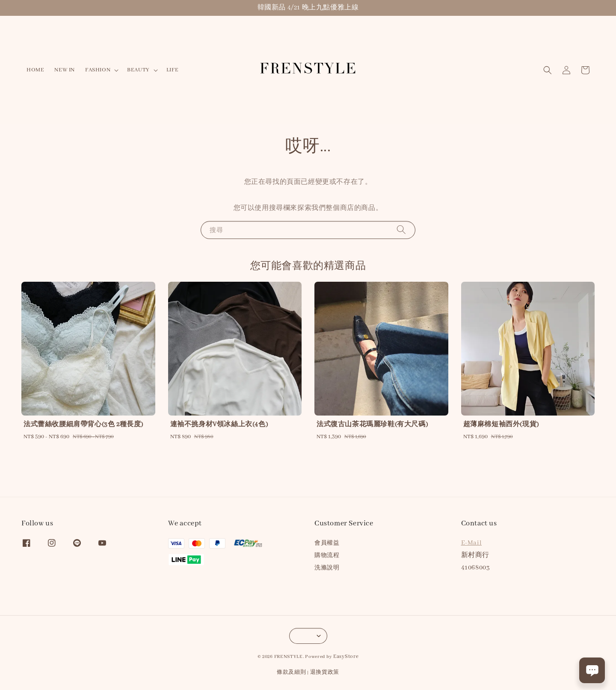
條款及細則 (292, 672)
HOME (35, 70)
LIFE (172, 70)
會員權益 (327, 543)
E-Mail (472, 543)
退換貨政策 (325, 672)
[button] (548, 70)
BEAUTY (138, 70)
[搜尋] (401, 230)
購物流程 (327, 556)
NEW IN (65, 70)
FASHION (98, 70)
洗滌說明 (327, 568)
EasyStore (346, 656)
